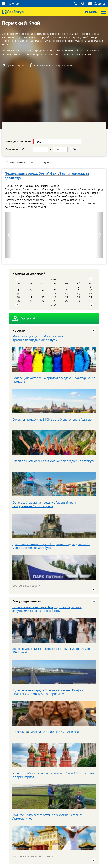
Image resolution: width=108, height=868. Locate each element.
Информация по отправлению (53, 65)
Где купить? (28, 318)
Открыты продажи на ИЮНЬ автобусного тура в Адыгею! (52, 419)
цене (47, 162)
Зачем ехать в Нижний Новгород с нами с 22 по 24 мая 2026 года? (51, 651)
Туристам (13, 4)
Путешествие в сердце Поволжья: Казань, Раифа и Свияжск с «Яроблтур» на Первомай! (48, 692)
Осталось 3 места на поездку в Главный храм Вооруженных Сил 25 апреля (44, 504)
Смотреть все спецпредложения (33, 856)
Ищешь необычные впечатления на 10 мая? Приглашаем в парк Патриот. (53, 775)
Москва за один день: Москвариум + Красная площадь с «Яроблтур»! (38, 338)
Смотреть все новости (26, 586)
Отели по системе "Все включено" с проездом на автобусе (54, 461)
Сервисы (100, 3)
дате (33, 162)
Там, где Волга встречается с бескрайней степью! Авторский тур (47, 817)
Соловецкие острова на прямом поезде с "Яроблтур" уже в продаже (54, 380)
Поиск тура (84, 4)
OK (75, 149)
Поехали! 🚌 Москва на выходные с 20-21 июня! (46, 732)
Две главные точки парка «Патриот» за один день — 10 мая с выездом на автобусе (51, 546)
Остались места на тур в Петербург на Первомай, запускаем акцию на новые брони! (47, 609)
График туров (15, 65)
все (39, 141)
